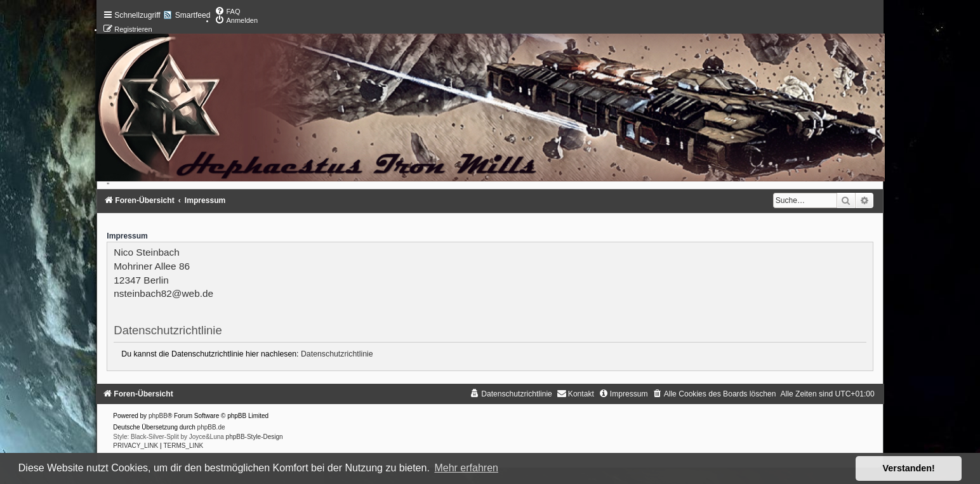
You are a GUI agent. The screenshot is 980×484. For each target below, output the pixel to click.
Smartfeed (193, 15)
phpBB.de (211, 427)
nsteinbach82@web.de (163, 293)
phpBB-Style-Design (255, 437)
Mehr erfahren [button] (466, 468)
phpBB (158, 416)
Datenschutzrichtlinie (337, 354)
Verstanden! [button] (909, 468)
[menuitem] (227, 11)
